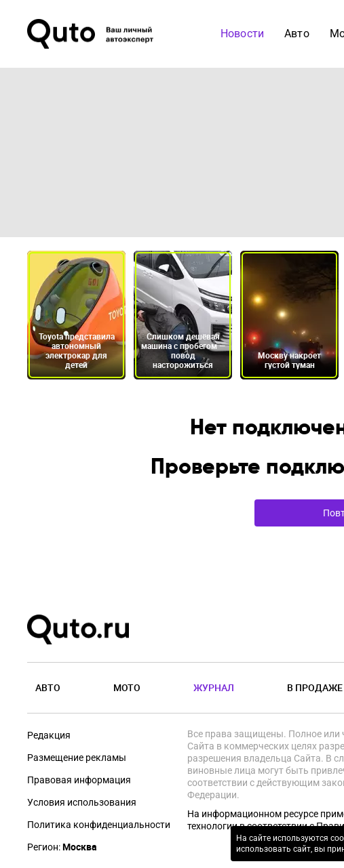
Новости (242, 34)
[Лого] (92, 34)
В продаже (315, 687)
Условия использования (82, 802)
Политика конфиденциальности (99, 825)
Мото (127, 687)
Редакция (49, 735)
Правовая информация (79, 780)
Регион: (62, 847)
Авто (297, 34)
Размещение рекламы (77, 758)
